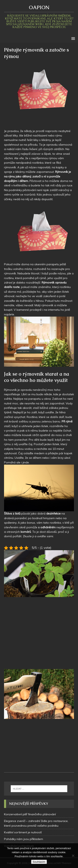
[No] (73, 856)
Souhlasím (39, 862)
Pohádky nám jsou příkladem (24, 839)
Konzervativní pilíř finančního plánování (30, 814)
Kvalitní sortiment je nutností (23, 832)
